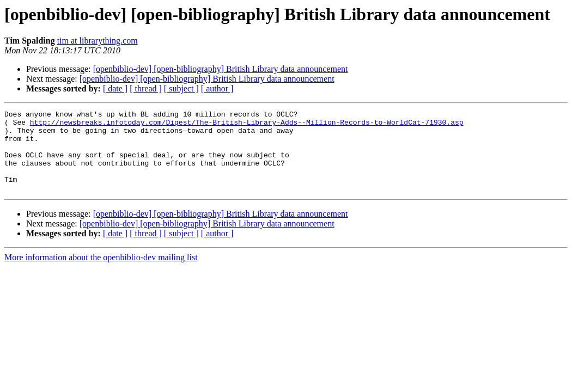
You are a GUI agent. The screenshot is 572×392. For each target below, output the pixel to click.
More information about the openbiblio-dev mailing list (101, 274)
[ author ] (217, 88)
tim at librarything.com (98, 41)
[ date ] (115, 88)
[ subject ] (181, 88)
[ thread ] (146, 88)
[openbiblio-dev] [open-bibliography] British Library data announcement (221, 69)
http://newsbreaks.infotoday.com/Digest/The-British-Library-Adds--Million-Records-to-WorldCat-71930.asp (247, 125)
